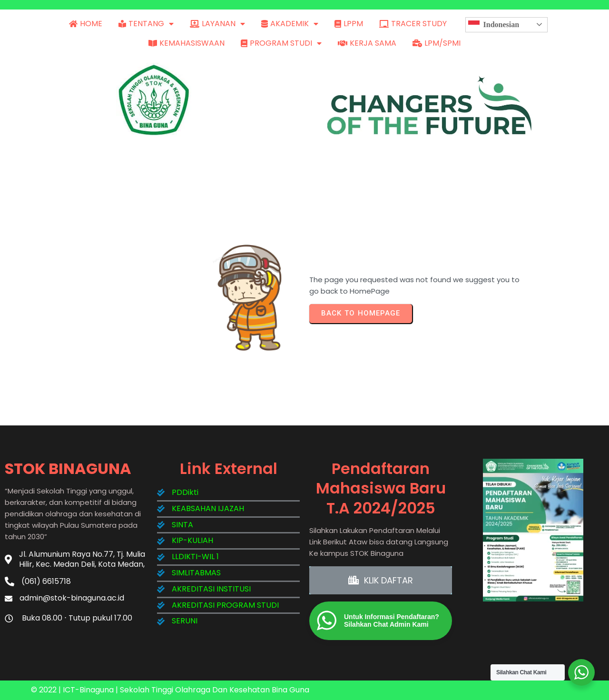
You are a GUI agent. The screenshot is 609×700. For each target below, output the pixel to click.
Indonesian (494, 25)
